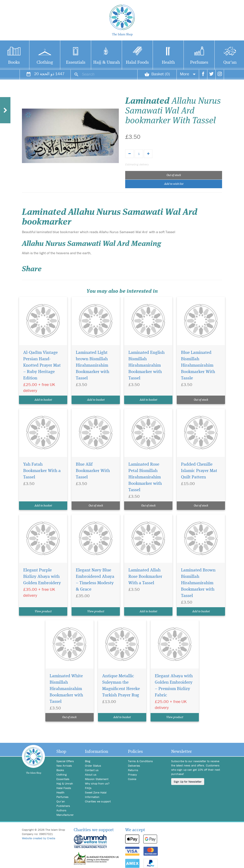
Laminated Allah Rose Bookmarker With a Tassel (145, 577)
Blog (88, 761)
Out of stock (174, 175)
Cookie (132, 779)
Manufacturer (65, 815)
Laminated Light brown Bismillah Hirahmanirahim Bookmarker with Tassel (93, 365)
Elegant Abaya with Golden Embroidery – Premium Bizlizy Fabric (174, 686)
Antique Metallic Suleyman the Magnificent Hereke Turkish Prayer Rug (121, 686)
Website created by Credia (39, 838)
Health (168, 62)
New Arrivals (64, 766)
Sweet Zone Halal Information (96, 795)
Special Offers (65, 761)
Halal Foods (137, 62)
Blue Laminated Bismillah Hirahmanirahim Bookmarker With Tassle (198, 365)
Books (60, 770)
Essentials (76, 62)
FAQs (88, 788)
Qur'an (61, 801)
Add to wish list (174, 184)
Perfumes (199, 62)
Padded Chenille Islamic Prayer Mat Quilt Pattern (199, 471)
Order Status (93, 766)
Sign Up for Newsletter (188, 782)
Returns (133, 770)
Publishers (63, 806)
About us (91, 775)
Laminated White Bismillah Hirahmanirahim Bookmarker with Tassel (66, 689)
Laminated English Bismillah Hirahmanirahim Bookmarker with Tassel (146, 365)
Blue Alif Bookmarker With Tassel (93, 471)
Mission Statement (97, 779)
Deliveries (134, 766)
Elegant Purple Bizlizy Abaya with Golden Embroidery (42, 577)
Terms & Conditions (140, 761)
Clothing (45, 62)
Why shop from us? (97, 783)
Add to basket (43, 400)
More (188, 74)
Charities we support (98, 801)
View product (43, 611)
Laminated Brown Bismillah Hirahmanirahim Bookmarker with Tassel (198, 583)
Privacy (132, 775)
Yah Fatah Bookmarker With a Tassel (42, 471)
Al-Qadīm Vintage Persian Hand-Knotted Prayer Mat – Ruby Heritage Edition (42, 365)
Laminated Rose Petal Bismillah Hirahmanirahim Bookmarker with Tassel (145, 477)
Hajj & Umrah (107, 62)
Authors (61, 810)
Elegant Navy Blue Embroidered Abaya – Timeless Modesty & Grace (95, 580)
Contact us (92, 770)
